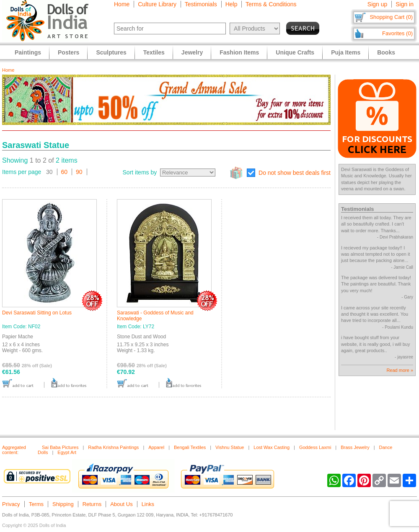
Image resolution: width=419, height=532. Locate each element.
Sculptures (111, 52)
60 (65, 172)
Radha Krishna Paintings (113, 447)
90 (79, 172)
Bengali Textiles (190, 447)
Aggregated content (14, 450)
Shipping (63, 504)
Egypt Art (67, 452)
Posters (69, 52)
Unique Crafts (295, 52)
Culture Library (157, 4)
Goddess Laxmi (315, 447)
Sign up (377, 4)
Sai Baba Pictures (60, 447)
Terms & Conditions (271, 4)
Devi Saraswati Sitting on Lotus (37, 313)
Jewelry (192, 52)
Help (231, 4)
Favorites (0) (397, 33)
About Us (121, 504)
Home (122, 4)
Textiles (154, 52)
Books (386, 52)
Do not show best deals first (295, 173)
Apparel (156, 447)
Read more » (400, 370)
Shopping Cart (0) (391, 17)
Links (148, 504)
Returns (92, 504)
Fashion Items (239, 52)
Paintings (28, 52)
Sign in (405, 4)
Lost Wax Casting (272, 447)
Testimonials (201, 4)
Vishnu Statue (230, 447)
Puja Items (346, 52)
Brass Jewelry (355, 447)
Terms (36, 504)
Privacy (11, 504)
